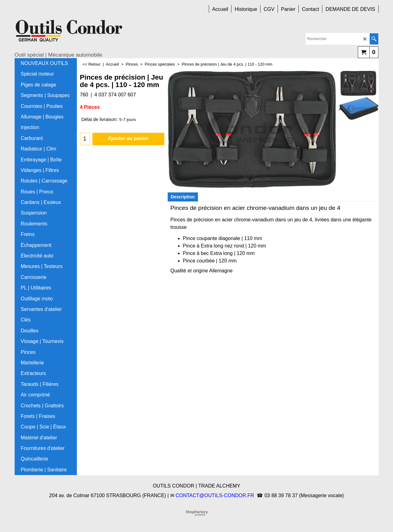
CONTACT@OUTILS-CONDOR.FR (215, 495)
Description (183, 197)
